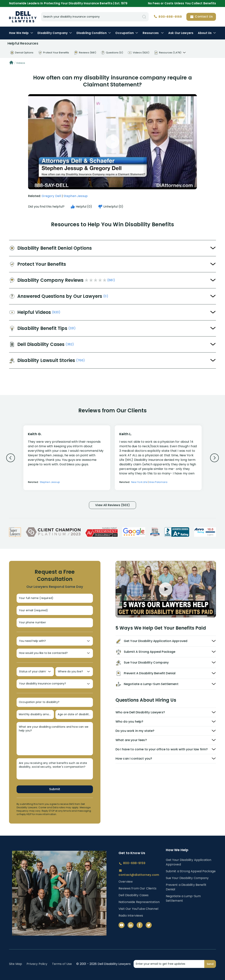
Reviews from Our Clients (137, 888)
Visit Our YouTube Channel (138, 909)
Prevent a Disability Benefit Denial (186, 887)
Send (210, 964)
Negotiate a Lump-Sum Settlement (183, 898)
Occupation (127, 33)
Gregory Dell (51, 196)
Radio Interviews (131, 916)
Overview (126, 882)
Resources (153, 33)
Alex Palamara (158, 482)
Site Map (16, 964)
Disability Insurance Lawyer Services (23, 17)
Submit (55, 789)
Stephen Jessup (76, 196)
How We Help (21, 33)
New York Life (139, 482)
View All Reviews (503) (112, 505)
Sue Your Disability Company (187, 878)
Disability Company (55, 33)
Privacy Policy (37, 964)
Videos (21, 63)
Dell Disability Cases (134, 895)
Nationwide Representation (139, 902)
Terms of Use (62, 964)
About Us (207, 33)
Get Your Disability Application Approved (189, 862)
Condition (94, 33)
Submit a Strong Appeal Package (191, 871)
